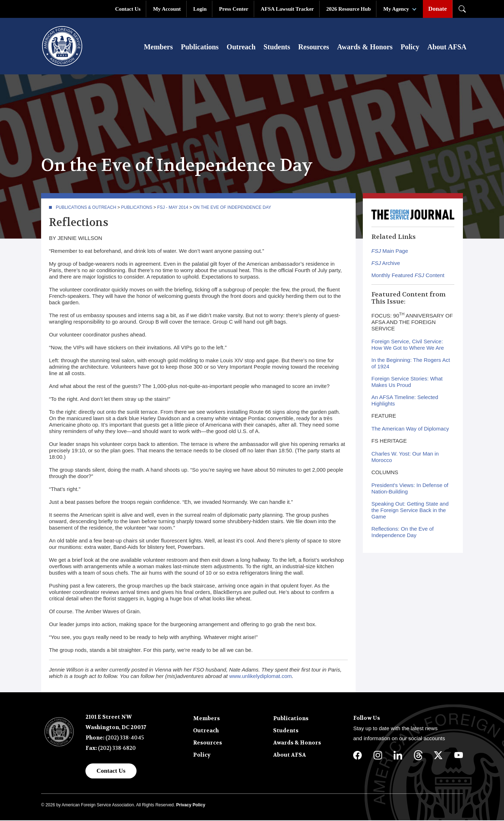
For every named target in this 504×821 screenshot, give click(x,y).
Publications (200, 47)
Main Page (390, 252)
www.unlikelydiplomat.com (260, 677)
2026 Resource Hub (349, 9)
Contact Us (128, 9)
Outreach (241, 47)
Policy (410, 47)
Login (200, 9)
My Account (167, 9)
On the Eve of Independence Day (232, 208)
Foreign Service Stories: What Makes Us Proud (407, 382)
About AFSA (447, 47)
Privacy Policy (191, 806)
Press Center (234, 9)
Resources (313, 47)
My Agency (396, 9)
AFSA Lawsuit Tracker (287, 9)
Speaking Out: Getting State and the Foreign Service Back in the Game (410, 511)
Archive (386, 264)
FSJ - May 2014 (173, 208)
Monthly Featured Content (408, 276)
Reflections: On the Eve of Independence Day (402, 533)
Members (158, 47)
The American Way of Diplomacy (410, 429)
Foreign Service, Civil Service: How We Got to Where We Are (408, 345)
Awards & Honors (365, 47)
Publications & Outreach (86, 208)
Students (277, 47)
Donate (438, 9)
